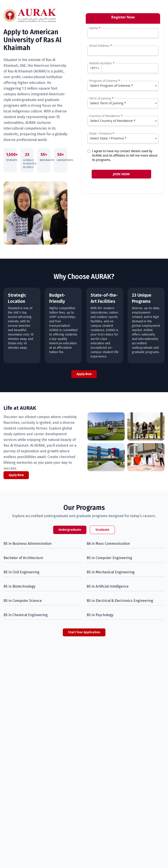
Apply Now (84, 374)
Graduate (102, 530)
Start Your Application (84, 632)
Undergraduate (70, 530)
